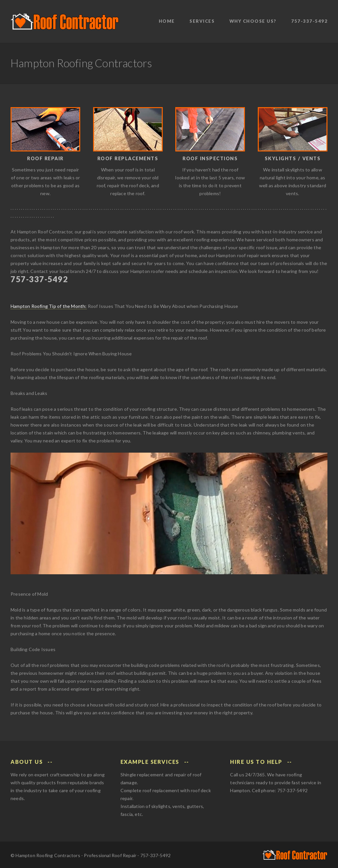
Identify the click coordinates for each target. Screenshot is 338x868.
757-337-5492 (309, 21)
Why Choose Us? (253, 21)
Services (202, 21)
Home (167, 21)
